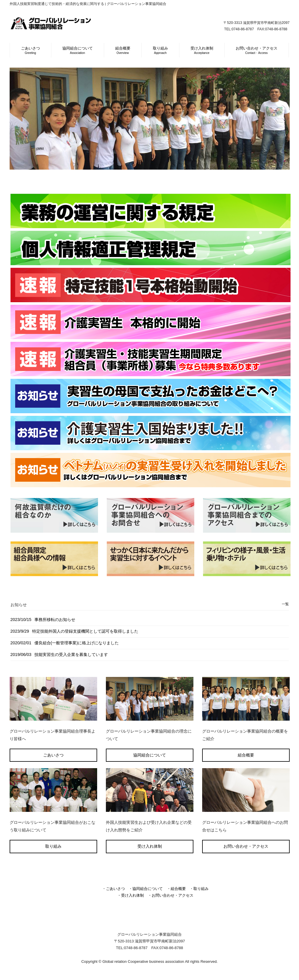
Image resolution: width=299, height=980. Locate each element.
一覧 (285, 604)
